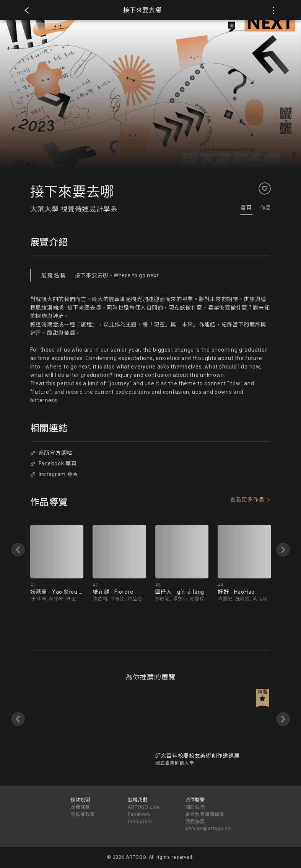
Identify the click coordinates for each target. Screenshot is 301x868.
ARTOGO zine (144, 807)
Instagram (140, 822)
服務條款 (80, 807)
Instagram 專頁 (54, 474)
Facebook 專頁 (53, 463)
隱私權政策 (83, 814)
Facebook (139, 814)
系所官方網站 (51, 453)
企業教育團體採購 (205, 814)
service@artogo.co (208, 829)
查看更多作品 (247, 500)
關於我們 (195, 807)
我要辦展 (195, 822)
